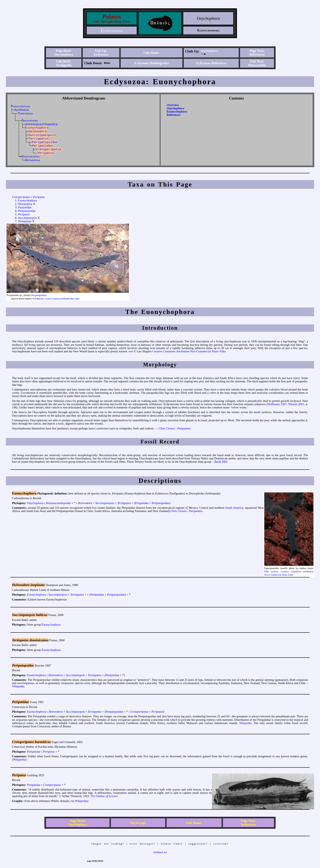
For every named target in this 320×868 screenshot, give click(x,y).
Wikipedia (39, 299)
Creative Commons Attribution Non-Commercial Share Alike (189, 351)
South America (234, 508)
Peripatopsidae (27, 211)
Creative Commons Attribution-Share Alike (62, 299)
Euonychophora (177, 112)
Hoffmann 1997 (277, 404)
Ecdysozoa (112, 30)
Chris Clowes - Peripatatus (175, 428)
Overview (173, 105)
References (174, 115)
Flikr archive (271, 572)
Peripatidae (25, 207)
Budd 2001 (221, 462)
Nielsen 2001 (296, 404)
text (131, 351)
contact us (160, 852)
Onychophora (210, 51)
